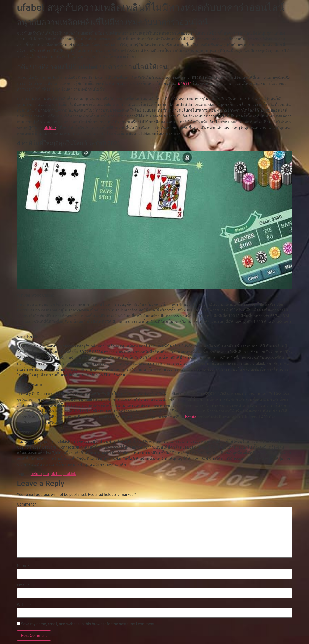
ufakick (50, 128)
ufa (46, 474)
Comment (27, 504)
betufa (191, 417)
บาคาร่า (185, 83)
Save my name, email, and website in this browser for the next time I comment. (88, 624)
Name (23, 566)
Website (24, 605)
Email (23, 585)
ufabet (56, 474)
